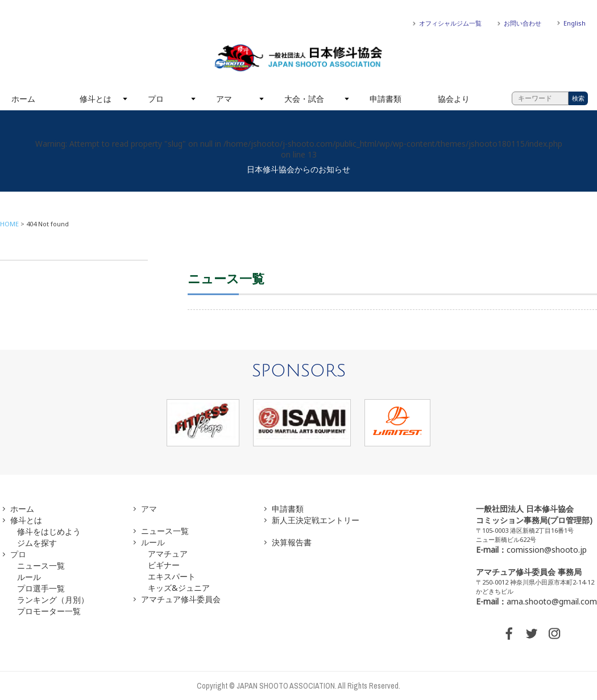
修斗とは (96, 99)
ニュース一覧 (41, 566)
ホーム (23, 99)
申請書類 (385, 99)
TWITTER (532, 633)
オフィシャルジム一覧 (450, 23)
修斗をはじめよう (49, 531)
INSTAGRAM (554, 633)
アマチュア (168, 554)
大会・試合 (304, 99)
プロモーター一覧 (49, 611)
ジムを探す (37, 543)
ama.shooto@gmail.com (552, 601)
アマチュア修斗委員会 (181, 599)
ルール (29, 577)
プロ (156, 99)
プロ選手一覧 (41, 588)
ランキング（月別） (53, 600)
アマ (224, 99)
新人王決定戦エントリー (316, 520)
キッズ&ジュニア (179, 588)
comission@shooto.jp (547, 550)
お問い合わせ (523, 23)
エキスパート (172, 576)
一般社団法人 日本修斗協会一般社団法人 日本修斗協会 (298, 58)
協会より (454, 99)
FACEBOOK (509, 633)
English (575, 23)
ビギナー (164, 565)
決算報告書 (292, 542)
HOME (9, 224)
